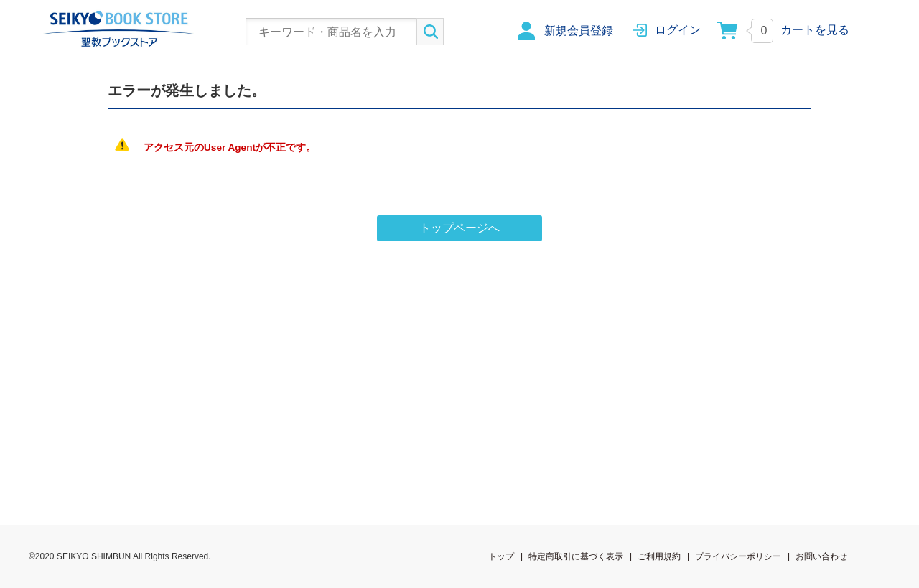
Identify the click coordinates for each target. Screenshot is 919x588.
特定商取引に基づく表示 (576, 556)
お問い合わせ (821, 556)
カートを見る (815, 30)
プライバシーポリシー (738, 556)
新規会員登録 (579, 31)
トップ (501, 556)
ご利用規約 (659, 556)
